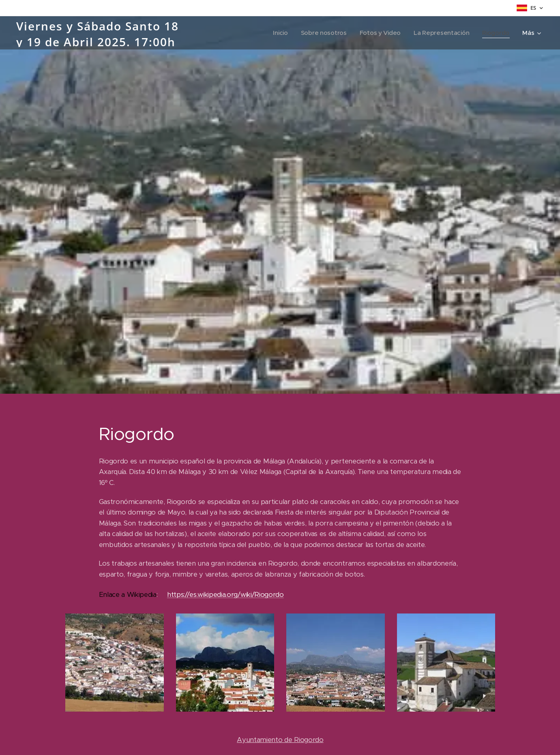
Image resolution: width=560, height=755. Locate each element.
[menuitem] (276, 33)
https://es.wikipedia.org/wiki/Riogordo (225, 595)
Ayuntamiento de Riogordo (280, 740)
